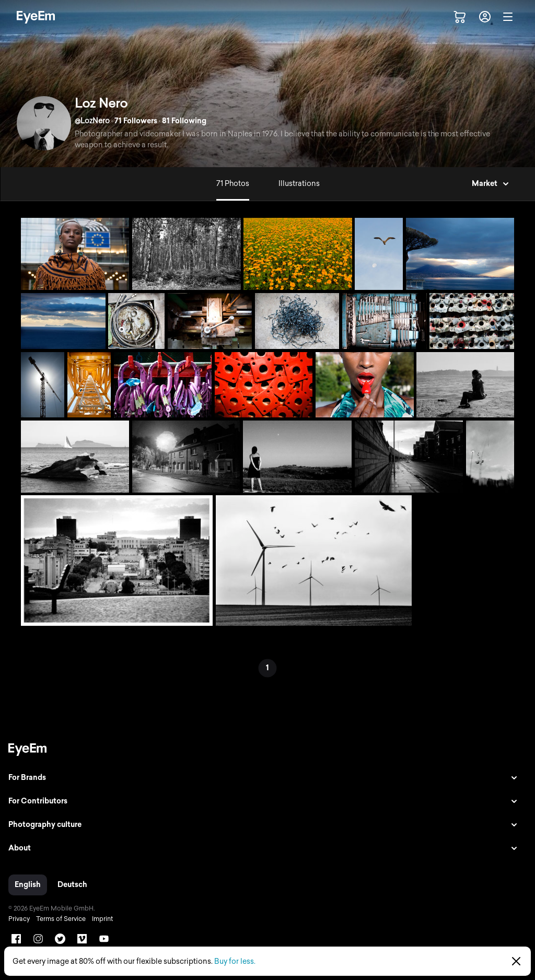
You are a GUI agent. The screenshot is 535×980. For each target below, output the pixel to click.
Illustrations (299, 184)
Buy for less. (235, 961)
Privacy (19, 919)
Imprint (102, 919)
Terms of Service (61, 919)
